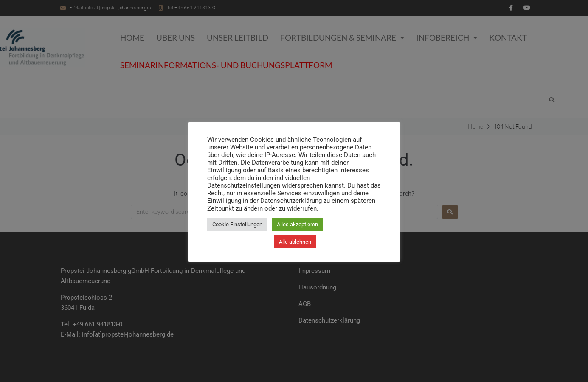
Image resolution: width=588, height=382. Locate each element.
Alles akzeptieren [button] (297, 224)
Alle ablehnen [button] (295, 242)
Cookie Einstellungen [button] (237, 224)
